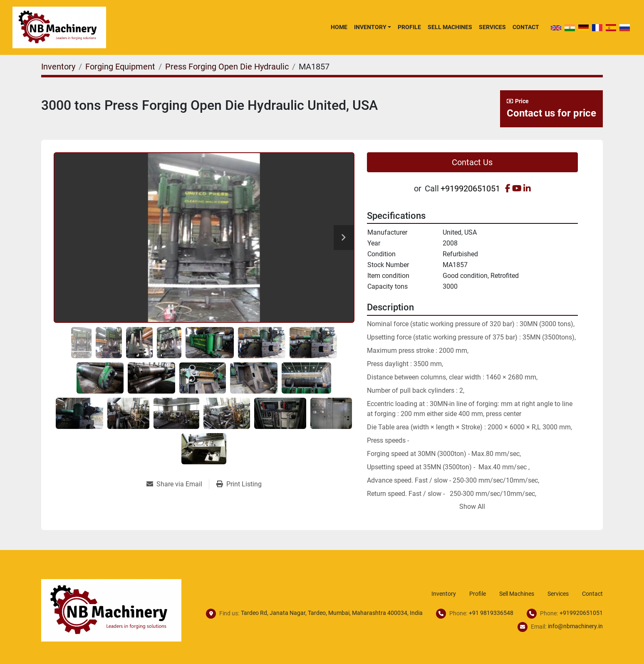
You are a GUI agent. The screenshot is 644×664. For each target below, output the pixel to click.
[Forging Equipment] (120, 67)
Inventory (370, 27)
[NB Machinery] (111, 610)
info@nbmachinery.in (575, 626)
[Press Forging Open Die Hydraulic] (227, 67)
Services (492, 27)
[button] (373, 27)
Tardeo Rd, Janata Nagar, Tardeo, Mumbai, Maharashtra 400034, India (332, 613)
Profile (409, 27)
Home (339, 27)
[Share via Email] (178, 484)
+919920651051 (470, 188)
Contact (526, 27)
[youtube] (517, 188)
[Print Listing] (239, 484)
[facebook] (508, 188)
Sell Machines (450, 27)
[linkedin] (527, 188)
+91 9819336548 (491, 613)
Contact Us (472, 162)
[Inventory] (58, 67)
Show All (472, 507)
